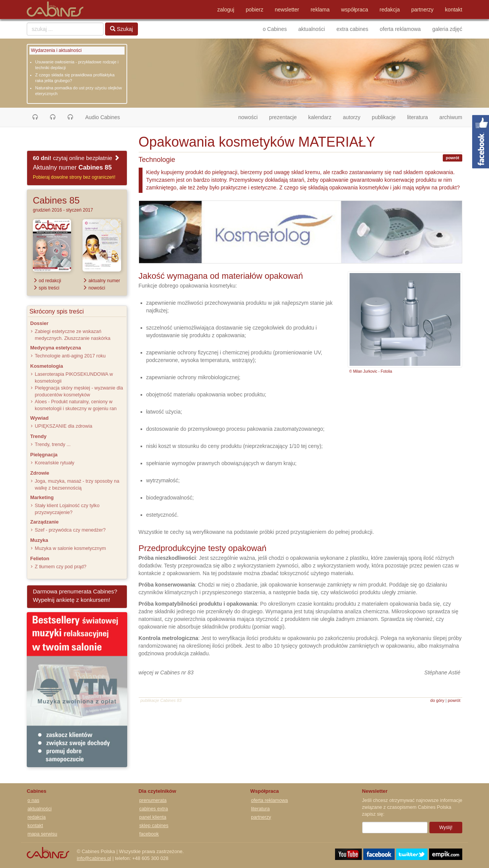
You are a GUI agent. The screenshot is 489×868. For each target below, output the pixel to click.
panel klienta (153, 817)
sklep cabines (154, 826)
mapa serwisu (42, 834)
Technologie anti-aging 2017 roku (70, 356)
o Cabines (275, 29)
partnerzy (423, 10)
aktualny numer (101, 281)
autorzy (351, 117)
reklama (320, 10)
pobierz (254, 10)
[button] (35, 117)
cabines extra (154, 809)
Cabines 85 (56, 200)
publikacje (384, 117)
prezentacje (283, 117)
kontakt (454, 10)
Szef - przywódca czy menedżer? (70, 530)
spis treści (46, 288)
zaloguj (226, 10)
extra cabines (352, 29)
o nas (33, 800)
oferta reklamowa (400, 29)
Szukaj (121, 29)
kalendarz (320, 117)
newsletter (287, 10)
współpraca (355, 10)
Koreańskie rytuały (55, 463)
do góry (437, 700)
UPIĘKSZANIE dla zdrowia (63, 426)
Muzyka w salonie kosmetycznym (70, 548)
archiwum (451, 117)
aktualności (312, 29)
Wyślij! (446, 828)
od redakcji (47, 281)
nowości (251, 117)
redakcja (390, 10)
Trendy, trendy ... (53, 445)
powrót (453, 158)
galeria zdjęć (447, 29)
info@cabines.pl (94, 858)
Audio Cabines (103, 117)
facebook (149, 834)
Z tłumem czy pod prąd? (61, 567)
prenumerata (153, 800)
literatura (418, 117)
